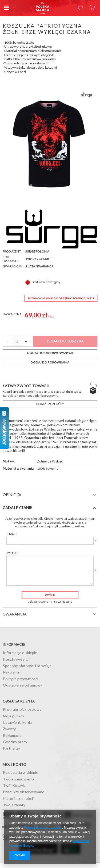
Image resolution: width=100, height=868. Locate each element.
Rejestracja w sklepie (21, 773)
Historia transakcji (18, 799)
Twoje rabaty (14, 805)
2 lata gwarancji (39, 266)
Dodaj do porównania (50, 362)
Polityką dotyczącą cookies (43, 828)
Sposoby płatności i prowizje (27, 666)
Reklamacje (12, 736)
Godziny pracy (15, 742)
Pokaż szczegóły (50, 404)
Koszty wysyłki (16, 660)
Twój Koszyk (14, 786)
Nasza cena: (13, 314)
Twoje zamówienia (19, 779)
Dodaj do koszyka (65, 341)
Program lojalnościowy (22, 710)
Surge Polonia (37, 251)
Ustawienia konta (18, 723)
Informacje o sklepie (20, 653)
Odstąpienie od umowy (23, 685)
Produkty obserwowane (24, 792)
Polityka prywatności (21, 679)
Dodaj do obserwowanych (50, 353)
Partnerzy (11, 748)
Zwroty (9, 729)
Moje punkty (13, 716)
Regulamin (12, 672)
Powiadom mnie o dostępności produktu (61, 298)
